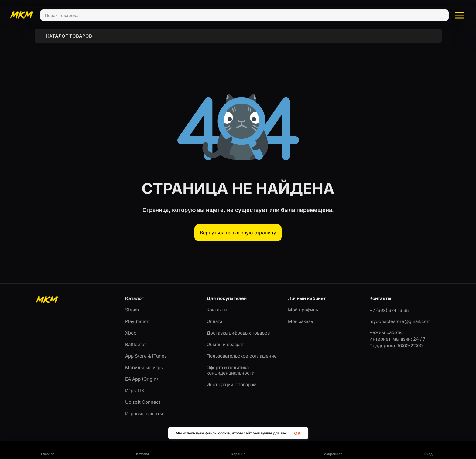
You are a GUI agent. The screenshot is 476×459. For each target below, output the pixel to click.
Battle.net (135, 339)
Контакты (217, 304)
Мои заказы (301, 316)
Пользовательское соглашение (242, 350)
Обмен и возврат (225, 339)
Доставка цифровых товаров (238, 327)
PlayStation (137, 316)
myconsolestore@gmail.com (400, 316)
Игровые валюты (144, 408)
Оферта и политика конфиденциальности (231, 364)
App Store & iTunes (146, 350)
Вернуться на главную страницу (238, 227)
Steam (132, 304)
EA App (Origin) (142, 373)
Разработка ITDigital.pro (424, 447)
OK (298, 433)
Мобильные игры (144, 362)
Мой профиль (303, 304)
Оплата (214, 316)
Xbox (131, 327)
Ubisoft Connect (143, 396)
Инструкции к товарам (232, 379)
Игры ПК (135, 385)
